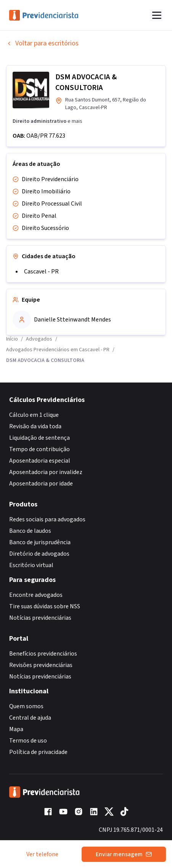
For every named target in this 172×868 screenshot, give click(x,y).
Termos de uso (28, 741)
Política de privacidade (38, 752)
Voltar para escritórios (42, 43)
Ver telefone (42, 854)
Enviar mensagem (124, 854)
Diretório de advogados (39, 554)
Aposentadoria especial (40, 461)
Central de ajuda (30, 718)
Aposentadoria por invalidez (46, 472)
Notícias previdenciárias (40, 618)
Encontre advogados (36, 595)
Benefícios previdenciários (43, 654)
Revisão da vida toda (35, 426)
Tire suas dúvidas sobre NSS (45, 606)
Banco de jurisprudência (40, 542)
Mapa (16, 729)
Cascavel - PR (41, 272)
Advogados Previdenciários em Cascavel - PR (58, 350)
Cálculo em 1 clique (34, 415)
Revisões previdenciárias (41, 665)
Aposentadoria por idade (41, 484)
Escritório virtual (31, 565)
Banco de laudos (30, 531)
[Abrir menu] (157, 15)
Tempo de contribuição (39, 449)
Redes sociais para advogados (47, 519)
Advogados (39, 339)
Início (12, 339)
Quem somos (26, 706)
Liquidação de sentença (39, 438)
